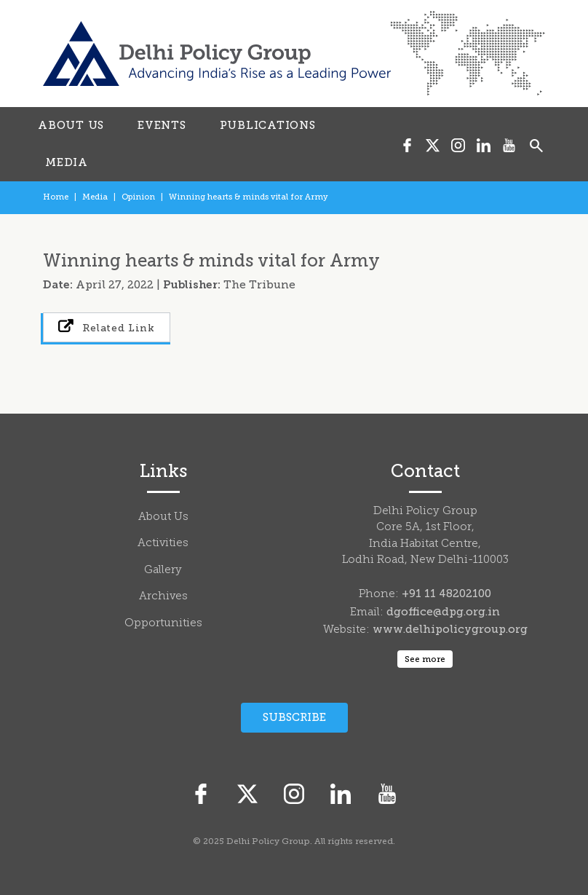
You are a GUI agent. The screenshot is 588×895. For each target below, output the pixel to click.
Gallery (163, 571)
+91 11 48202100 (446, 594)
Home (56, 197)
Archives (163, 597)
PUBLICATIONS (268, 125)
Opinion (138, 197)
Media (95, 197)
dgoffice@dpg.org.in (443, 612)
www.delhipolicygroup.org (450, 629)
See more (425, 659)
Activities (163, 544)
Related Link (107, 327)
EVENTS (162, 125)
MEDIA (67, 162)
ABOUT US (71, 125)
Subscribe (294, 717)
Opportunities (163, 624)
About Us (163, 517)
